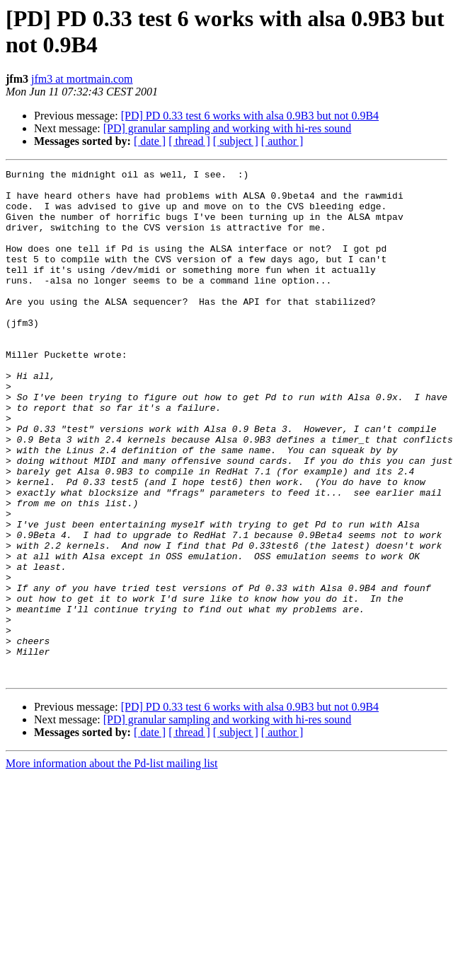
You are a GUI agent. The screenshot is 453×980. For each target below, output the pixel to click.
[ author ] (282, 141)
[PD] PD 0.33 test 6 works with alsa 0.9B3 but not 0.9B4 (250, 116)
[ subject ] (236, 141)
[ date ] (150, 141)
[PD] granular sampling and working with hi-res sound (228, 128)
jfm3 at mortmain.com (82, 79)
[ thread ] (189, 141)
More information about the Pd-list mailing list (112, 865)
